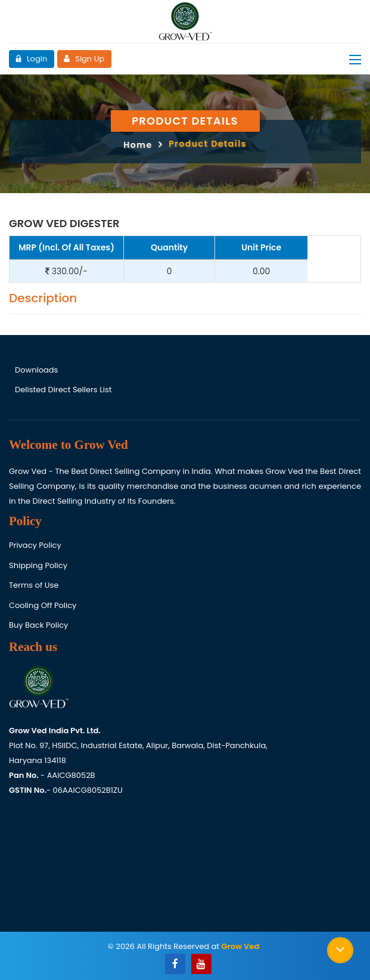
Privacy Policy (35, 545)
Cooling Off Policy (43, 605)
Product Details (208, 144)
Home (138, 145)
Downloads (36, 370)
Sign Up (84, 59)
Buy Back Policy (38, 625)
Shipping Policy (38, 565)
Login (31, 59)
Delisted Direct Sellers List (63, 390)
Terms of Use (34, 585)
